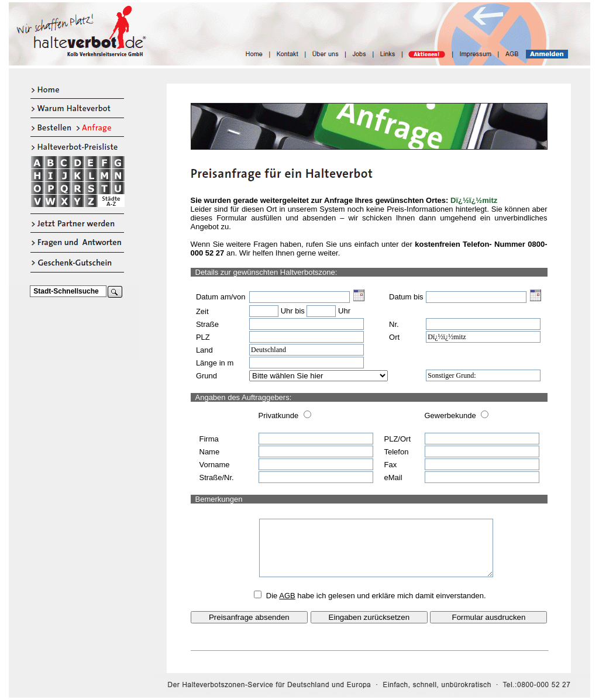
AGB (287, 596)
